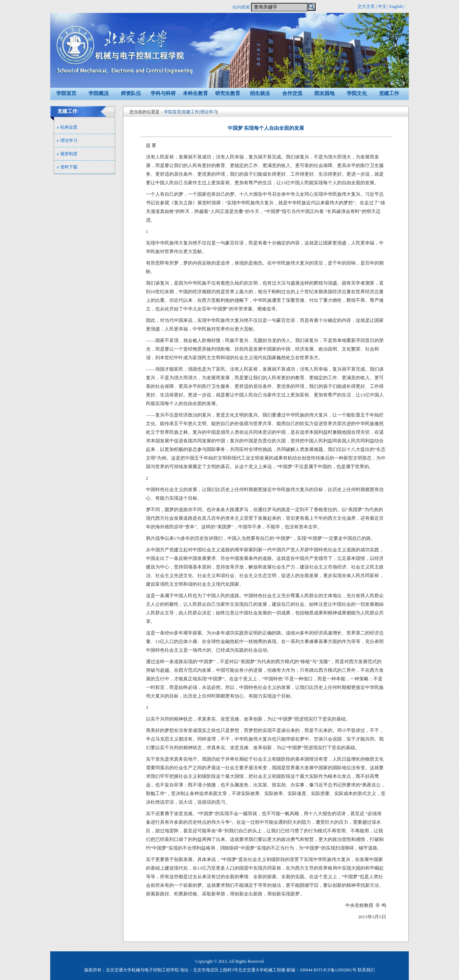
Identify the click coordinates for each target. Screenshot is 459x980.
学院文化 (357, 93)
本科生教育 (195, 93)
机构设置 (69, 127)
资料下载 (69, 167)
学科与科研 (163, 93)
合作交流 (292, 93)
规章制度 (69, 154)
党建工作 (389, 93)
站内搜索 (241, 7)
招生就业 (260, 93)
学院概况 (99, 93)
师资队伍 (131, 93)
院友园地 (325, 93)
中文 (382, 6)
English (396, 6)
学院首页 (66, 93)
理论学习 (69, 141)
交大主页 (366, 6)
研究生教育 (228, 93)
